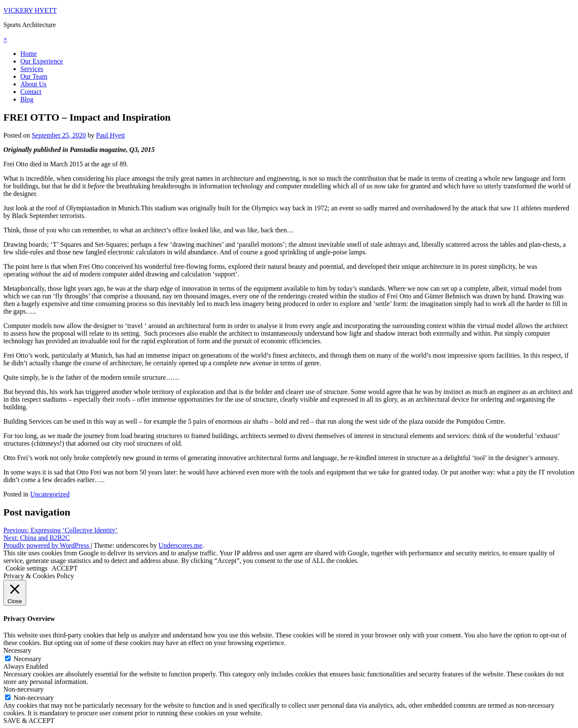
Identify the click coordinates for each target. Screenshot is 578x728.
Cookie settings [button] (26, 568)
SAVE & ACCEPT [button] (29, 721)
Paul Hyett (110, 135)
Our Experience (42, 61)
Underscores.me (181, 545)
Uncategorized (50, 494)
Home (29, 54)
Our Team (34, 76)
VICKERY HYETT (30, 10)
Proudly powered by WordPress (47, 545)
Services (32, 69)
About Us (33, 84)
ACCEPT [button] (65, 568)
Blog (27, 99)
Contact (31, 92)
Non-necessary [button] (23, 689)
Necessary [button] (17, 650)
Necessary (28, 659)
